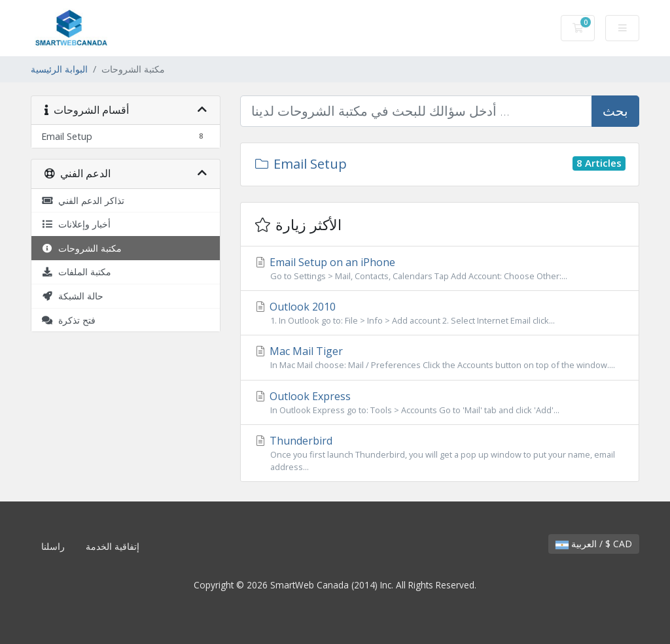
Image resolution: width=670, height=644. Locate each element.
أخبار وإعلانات (76, 224)
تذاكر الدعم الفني (83, 200)
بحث (615, 111)
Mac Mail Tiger (440, 358)
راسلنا (53, 546)
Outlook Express (440, 403)
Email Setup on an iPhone (440, 269)
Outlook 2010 (440, 313)
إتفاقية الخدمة (113, 546)
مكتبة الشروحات (81, 248)
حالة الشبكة (72, 296)
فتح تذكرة (68, 320)
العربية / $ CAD (594, 544)
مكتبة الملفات (76, 272)
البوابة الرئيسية (59, 69)
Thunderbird (440, 453)
